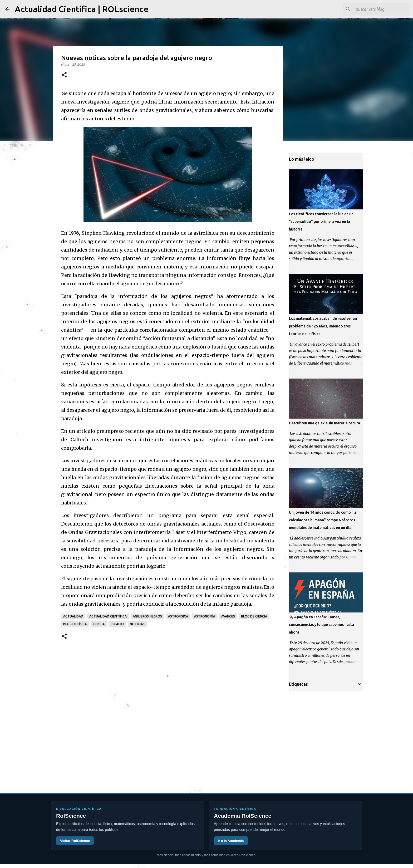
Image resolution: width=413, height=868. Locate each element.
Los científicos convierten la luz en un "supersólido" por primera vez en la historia (321, 222)
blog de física (75, 624)
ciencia (99, 624)
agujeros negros (147, 616)
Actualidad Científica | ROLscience (82, 9)
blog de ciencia (254, 616)
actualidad (73, 616)
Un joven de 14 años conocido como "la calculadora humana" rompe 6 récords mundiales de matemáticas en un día (323, 520)
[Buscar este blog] (381, 9)
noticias (137, 624)
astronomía (205, 616)
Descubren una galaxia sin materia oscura (324, 423)
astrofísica (178, 616)
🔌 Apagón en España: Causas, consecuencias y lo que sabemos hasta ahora (321, 625)
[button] (64, 75)
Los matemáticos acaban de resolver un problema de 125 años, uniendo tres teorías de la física (323, 326)
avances (228, 616)
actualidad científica (108, 616)
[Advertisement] (168, 737)
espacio (117, 624)
